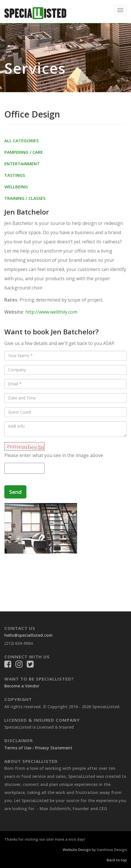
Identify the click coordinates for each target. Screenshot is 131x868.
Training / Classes (25, 198)
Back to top (117, 860)
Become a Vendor (22, 686)
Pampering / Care (24, 152)
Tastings (15, 175)
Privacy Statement (54, 748)
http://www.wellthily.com (51, 312)
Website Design (77, 850)
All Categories (21, 141)
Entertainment (22, 164)
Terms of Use (18, 748)
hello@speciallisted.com (28, 635)
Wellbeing (16, 187)
